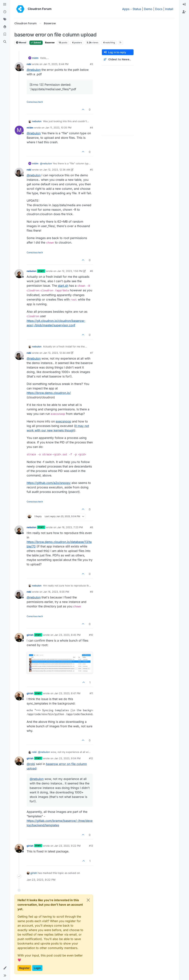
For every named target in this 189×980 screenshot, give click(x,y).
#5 (91, 170)
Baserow (50, 42)
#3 (91, 64)
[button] (5, 968)
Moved (21, 42)
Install (169, 9)
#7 (92, 353)
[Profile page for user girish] (19, 637)
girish (30, 635)
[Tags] (5, 19)
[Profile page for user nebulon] (19, 274)
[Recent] (5, 12)
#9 (91, 592)
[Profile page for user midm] (19, 130)
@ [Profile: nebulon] (34, 70)
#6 (91, 271)
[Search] (5, 42)
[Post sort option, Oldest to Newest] (118, 59)
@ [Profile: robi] (31, 764)
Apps (126, 9)
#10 (91, 635)
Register (24, 968)
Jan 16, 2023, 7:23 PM (70, 527)
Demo (148, 9)
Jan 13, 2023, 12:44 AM (57, 353)
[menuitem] (184, 4)
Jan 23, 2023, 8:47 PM (67, 693)
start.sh (63, 286)
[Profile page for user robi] (19, 67)
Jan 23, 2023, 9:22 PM (67, 846)
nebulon (37, 121)
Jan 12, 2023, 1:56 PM (70, 271)
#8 (91, 527)
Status (137, 9)
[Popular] (5, 27)
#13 (91, 846)
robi (29, 64)
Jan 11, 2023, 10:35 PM (58, 128)
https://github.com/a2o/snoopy (49, 483)
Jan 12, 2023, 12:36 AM (57, 170)
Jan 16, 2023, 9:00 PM (56, 592)
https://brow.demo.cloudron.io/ (49, 393)
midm (35, 58)
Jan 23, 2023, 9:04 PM (67, 758)
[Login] (184, 4)
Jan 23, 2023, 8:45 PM (67, 635)
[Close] (88, 900)
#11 (91, 693)
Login (37, 968)
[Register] (184, 12)
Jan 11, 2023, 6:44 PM (56, 64)
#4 (91, 128)
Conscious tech (35, 102)
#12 (91, 758)
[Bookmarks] (5, 34)
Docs (159, 9)
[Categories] (5, 4)
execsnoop (63, 421)
